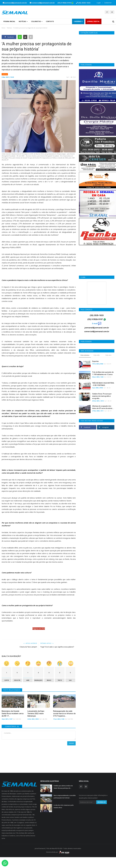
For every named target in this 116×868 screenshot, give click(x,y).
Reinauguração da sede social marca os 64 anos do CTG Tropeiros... (64, 714)
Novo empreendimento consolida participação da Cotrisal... (65, 797)
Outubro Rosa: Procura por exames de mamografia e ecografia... (102, 396)
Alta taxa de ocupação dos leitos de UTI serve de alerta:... (103, 407)
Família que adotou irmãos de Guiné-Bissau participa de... (63, 787)
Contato (50, 21)
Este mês (97, 355)
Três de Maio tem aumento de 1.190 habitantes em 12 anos (103, 373)
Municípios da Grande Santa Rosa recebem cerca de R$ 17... (13, 714)
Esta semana (85, 355)
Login (99, 3)
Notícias (9, 28)
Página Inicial (9, 21)
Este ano (108, 355)
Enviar (71, 743)
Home (3, 28)
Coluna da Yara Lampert (28, 647)
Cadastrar (108, 3)
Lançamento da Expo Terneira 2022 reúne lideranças (36, 714)
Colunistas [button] (37, 21)
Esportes (95, 361)
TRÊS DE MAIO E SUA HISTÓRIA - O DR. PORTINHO (103, 384)
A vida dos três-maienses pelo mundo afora (64, 806)
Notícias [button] (23, 21)
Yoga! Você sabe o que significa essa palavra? (57, 647)
